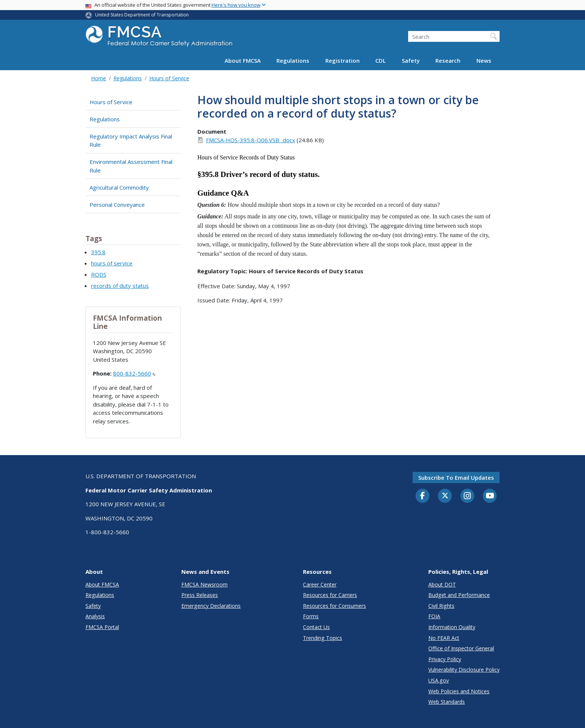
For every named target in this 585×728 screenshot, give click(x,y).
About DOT (442, 584)
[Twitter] (445, 496)
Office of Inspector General (461, 648)
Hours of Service (169, 78)
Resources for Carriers (330, 595)
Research (448, 60)
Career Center (320, 584)
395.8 (98, 252)
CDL (381, 60)
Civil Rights (441, 606)
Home (98, 78)
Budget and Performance (459, 595)
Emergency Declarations (211, 606)
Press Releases (200, 595)
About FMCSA (243, 60)
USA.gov (439, 680)
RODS (99, 274)
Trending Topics (323, 638)
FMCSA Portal (102, 627)
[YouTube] (490, 496)
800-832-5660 (134, 373)
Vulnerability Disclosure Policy (464, 670)
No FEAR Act (444, 638)
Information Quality (452, 627)
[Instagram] (467, 497)
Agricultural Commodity (119, 187)
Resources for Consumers (334, 606)
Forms (311, 616)
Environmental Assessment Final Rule (131, 166)
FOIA (434, 616)
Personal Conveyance (117, 205)
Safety (411, 60)
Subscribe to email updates (456, 477)
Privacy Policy (445, 659)
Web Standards (447, 702)
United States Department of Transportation (142, 15)
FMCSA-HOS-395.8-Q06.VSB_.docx (251, 140)
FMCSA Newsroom (204, 584)
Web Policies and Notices (459, 691)
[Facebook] (423, 496)
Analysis (95, 616)
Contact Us (316, 627)
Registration (342, 60)
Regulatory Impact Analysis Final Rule (131, 141)
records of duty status (120, 286)
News (484, 60)
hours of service (112, 263)
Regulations (293, 60)
